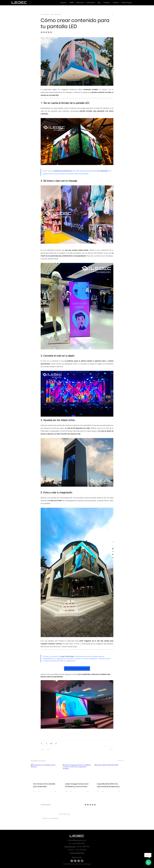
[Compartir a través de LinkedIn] (51, 743)
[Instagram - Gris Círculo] (79, 861)
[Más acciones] (112, 14)
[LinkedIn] (72, 861)
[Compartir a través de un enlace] (56, 743)
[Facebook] (75, 861)
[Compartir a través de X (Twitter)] (46, 743)
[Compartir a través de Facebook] (42, 743)
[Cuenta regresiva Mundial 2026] (109, 772)
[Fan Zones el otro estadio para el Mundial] (45, 772)
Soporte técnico (70, 847)
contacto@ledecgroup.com (77, 840)
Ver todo (120, 760)
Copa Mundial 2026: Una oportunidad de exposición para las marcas (109, 785)
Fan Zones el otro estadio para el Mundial (44, 785)
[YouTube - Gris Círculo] (82, 861)
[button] (63, 3)
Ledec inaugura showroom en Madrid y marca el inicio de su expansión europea (77, 785)
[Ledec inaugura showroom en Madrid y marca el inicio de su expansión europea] (77, 772)
